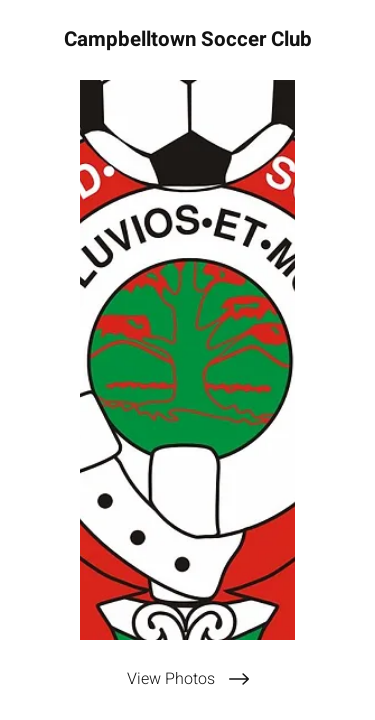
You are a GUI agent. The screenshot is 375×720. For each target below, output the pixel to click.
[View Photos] (187, 679)
